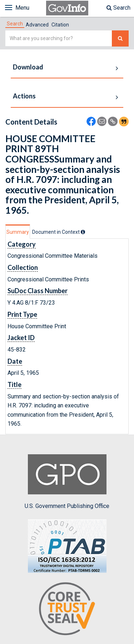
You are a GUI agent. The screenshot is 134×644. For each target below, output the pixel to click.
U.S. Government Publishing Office (67, 482)
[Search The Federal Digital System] (120, 38)
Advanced (37, 25)
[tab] (15, 24)
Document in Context (59, 232)
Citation (60, 25)
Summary (18, 232)
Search (118, 8)
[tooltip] (83, 232)
